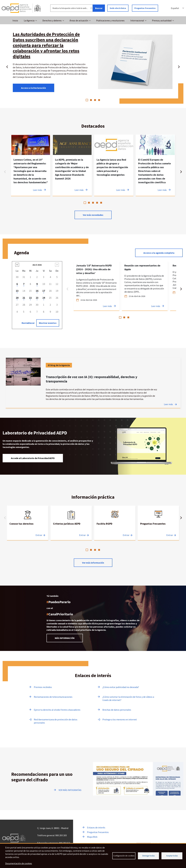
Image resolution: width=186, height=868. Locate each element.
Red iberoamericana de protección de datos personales (56, 721)
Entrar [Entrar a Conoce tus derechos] (39, 535)
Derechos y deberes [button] (52, 20)
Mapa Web (92, 837)
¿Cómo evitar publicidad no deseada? (121, 687)
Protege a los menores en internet (120, 719)
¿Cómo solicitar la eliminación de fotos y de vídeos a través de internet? (128, 698)
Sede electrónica (118, 8)
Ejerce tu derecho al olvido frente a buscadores (57, 710)
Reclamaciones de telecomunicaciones (53, 697)
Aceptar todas (172, 856)
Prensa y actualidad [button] (162, 20)
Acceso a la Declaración (33, 88)
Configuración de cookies (124, 856)
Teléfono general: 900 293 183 (52, 835)
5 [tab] (101, 203)
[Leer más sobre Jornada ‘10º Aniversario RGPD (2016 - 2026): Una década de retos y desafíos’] (96, 286)
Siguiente (179, 66)
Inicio (15, 20)
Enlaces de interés (96, 827)
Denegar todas (149, 856)
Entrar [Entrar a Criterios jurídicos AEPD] (82, 535)
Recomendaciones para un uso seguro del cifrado (42, 777)
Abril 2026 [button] (37, 265)
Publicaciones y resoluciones (110, 20)
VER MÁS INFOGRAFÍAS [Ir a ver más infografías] (70, 790)
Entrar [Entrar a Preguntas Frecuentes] (170, 535)
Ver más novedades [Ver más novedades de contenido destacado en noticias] (93, 215)
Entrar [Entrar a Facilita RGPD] (126, 535)
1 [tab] (87, 100)
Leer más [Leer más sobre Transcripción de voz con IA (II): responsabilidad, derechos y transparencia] (168, 404)
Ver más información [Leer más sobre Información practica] (93, 563)
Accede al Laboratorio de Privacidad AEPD (33, 458)
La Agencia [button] (29, 20)
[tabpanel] (31, 165)
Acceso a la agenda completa (159, 253)
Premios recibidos (43, 687)
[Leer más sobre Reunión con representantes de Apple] (145, 286)
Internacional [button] (137, 20)
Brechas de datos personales (117, 710)
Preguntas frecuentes (145, 8)
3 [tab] (95, 100)
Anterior (7, 66)
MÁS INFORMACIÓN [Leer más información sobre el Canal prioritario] (65, 638)
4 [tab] (99, 100)
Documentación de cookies (19, 863)
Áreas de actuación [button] (79, 20)
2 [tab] (91, 100)
